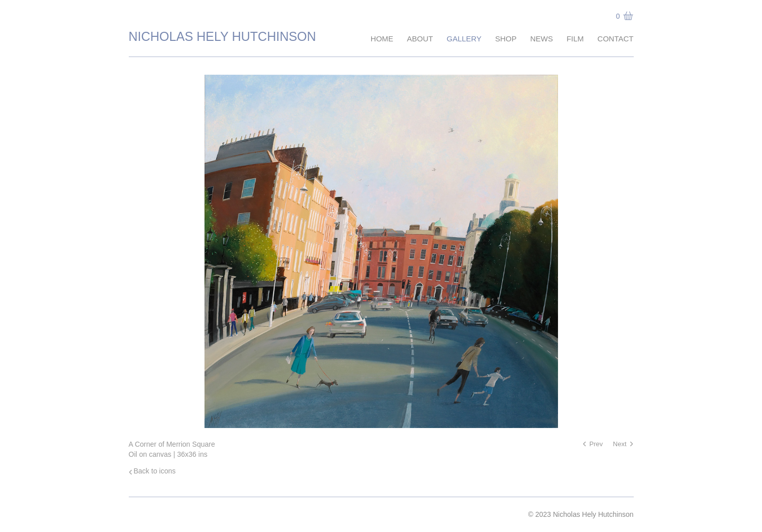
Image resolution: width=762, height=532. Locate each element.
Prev (596, 444)
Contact (615, 39)
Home (382, 39)
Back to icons (155, 471)
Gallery (464, 39)
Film (575, 39)
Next (620, 444)
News (542, 39)
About (420, 39)
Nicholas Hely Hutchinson (222, 36)
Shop (506, 39)
